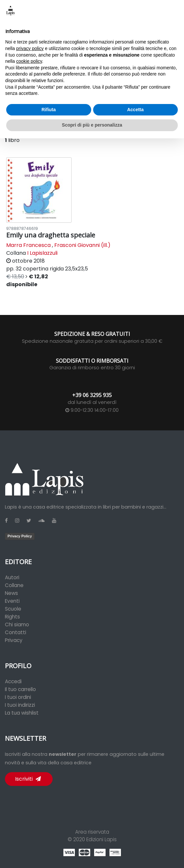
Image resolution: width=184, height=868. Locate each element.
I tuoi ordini (18, 697)
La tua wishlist (22, 713)
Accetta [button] (135, 110)
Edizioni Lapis (101, 839)
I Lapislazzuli (42, 253)
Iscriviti (28, 779)
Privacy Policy (20, 536)
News (11, 593)
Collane (14, 585)
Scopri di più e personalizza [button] (92, 125)
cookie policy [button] (29, 61)
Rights (12, 617)
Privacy (14, 640)
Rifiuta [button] (49, 110)
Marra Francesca (28, 245)
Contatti (16, 632)
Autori (12, 577)
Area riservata (92, 832)
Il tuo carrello (20, 689)
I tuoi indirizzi (20, 705)
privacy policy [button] (30, 48)
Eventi (12, 601)
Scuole (13, 609)
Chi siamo (17, 625)
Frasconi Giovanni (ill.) (82, 245)
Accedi (13, 681)
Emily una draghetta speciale (51, 235)
